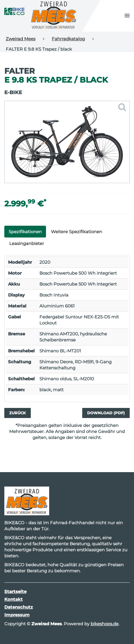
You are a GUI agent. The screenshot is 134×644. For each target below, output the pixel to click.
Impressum (17, 615)
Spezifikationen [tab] (25, 232)
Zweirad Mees (21, 39)
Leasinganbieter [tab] (27, 243)
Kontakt (14, 599)
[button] (127, 16)
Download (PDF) (106, 413)
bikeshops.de (105, 624)
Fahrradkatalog (68, 39)
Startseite (15, 591)
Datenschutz (19, 607)
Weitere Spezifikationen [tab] (76, 232)
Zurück (18, 413)
